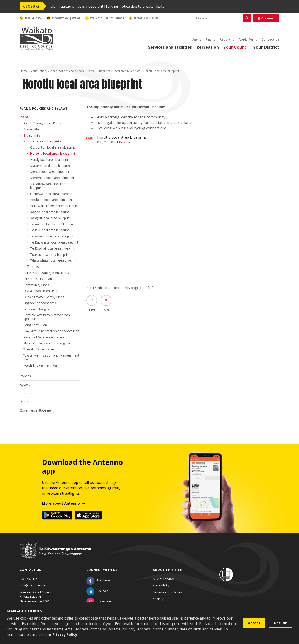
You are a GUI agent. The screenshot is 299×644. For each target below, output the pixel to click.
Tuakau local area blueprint (50, 254)
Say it (197, 39)
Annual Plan (32, 129)
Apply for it (248, 39)
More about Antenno (61, 503)
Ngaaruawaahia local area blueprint (49, 186)
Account (266, 18)
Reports (25, 402)
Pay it (210, 39)
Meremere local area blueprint (52, 178)
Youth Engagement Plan (41, 365)
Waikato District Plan (39, 349)
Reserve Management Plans (44, 337)
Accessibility (161, 585)
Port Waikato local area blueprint (54, 206)
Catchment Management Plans (46, 273)
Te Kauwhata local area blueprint (54, 242)
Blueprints (103, 71)
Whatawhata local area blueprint (54, 260)
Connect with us (102, 570)
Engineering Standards (40, 303)
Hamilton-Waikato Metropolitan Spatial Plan (47, 317)
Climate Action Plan (38, 279)
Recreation (208, 47)
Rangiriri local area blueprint (50, 218)
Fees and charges (36, 309)
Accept (254, 623)
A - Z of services (164, 579)
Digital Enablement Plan (41, 291)
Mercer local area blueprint (50, 172)
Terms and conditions (168, 592)
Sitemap (159, 599)
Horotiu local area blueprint (53, 153)
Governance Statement (37, 410)
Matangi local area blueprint (51, 166)
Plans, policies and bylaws (67, 71)
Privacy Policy (65, 634)
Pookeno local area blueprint (51, 200)
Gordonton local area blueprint (53, 147)
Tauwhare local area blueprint (52, 236)
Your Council (236, 47)
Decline (281, 623)
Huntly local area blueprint (49, 160)
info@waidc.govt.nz (33, 585)
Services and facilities (170, 47)
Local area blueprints (127, 71)
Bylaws (25, 385)
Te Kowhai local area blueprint (52, 248)
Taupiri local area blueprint (49, 230)
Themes (33, 267)
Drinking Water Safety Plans (44, 297)
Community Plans (36, 285)
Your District (266, 47)
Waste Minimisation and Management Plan (51, 357)
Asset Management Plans (42, 123)
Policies (25, 376)
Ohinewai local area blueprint (51, 194)
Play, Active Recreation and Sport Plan (51, 331)
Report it (227, 39)
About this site (167, 570)
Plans (90, 71)
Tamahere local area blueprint (52, 224)
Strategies (27, 393)
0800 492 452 (28, 579)
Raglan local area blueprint (49, 212)
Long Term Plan (35, 325)
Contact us (270, 39)
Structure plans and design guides (48, 343)
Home (24, 71)
